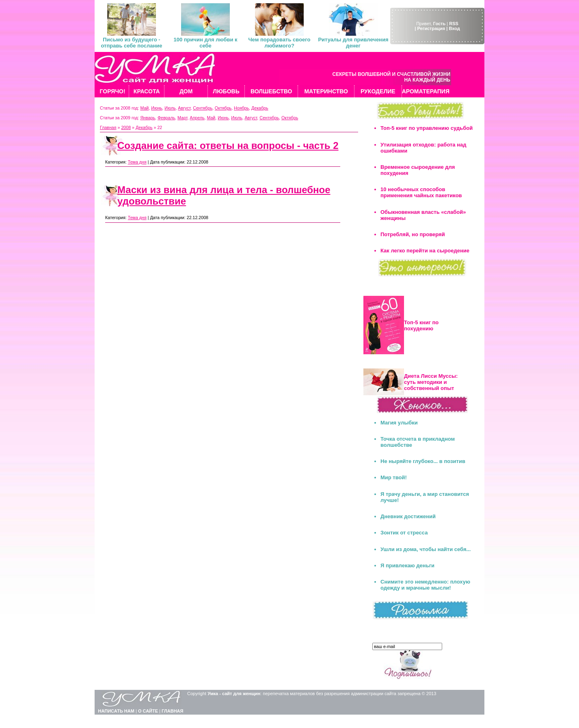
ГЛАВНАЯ (172, 711)
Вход (454, 28)
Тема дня (137, 162)
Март (182, 118)
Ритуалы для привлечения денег (353, 43)
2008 (126, 127)
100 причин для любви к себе (205, 43)
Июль (170, 108)
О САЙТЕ (148, 711)
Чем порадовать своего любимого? (279, 43)
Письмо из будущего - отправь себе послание (131, 43)
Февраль (166, 118)
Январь (148, 118)
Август (184, 108)
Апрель (197, 118)
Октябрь (223, 108)
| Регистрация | (431, 28)
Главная (108, 127)
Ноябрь (241, 108)
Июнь (157, 108)
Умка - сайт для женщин (234, 694)
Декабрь (260, 108)
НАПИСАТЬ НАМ (116, 711)
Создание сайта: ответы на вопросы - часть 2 (228, 145)
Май (144, 108)
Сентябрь (203, 108)
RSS (454, 24)
